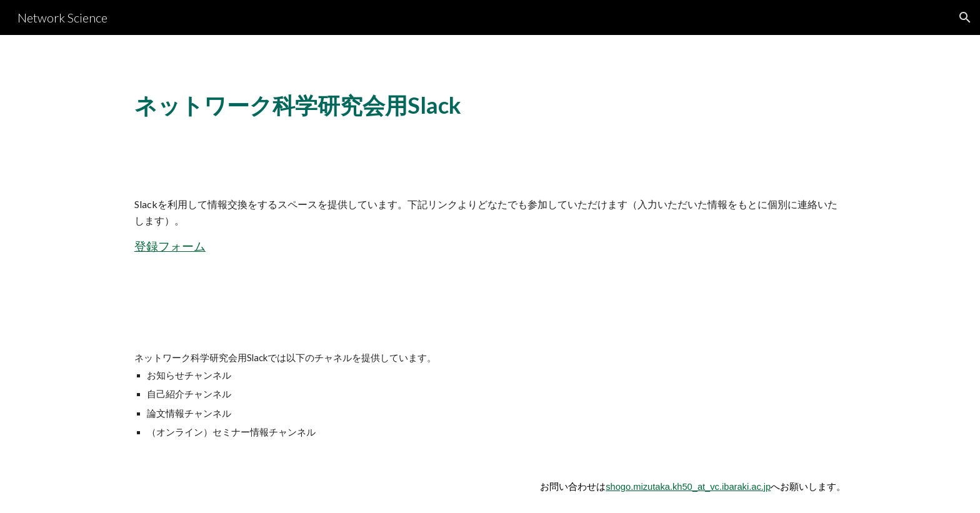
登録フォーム (170, 246)
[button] (965, 17)
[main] (367, 106)
